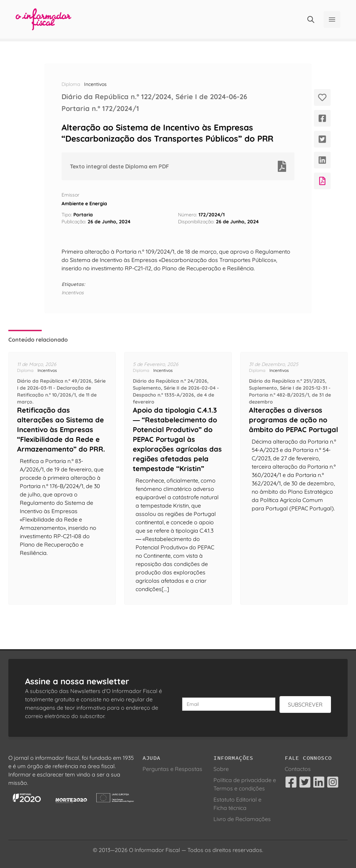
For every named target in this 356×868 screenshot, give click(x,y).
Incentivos (95, 84)
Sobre (221, 769)
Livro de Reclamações (242, 819)
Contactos (298, 769)
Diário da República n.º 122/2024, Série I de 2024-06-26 (154, 97)
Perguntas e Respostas (172, 769)
